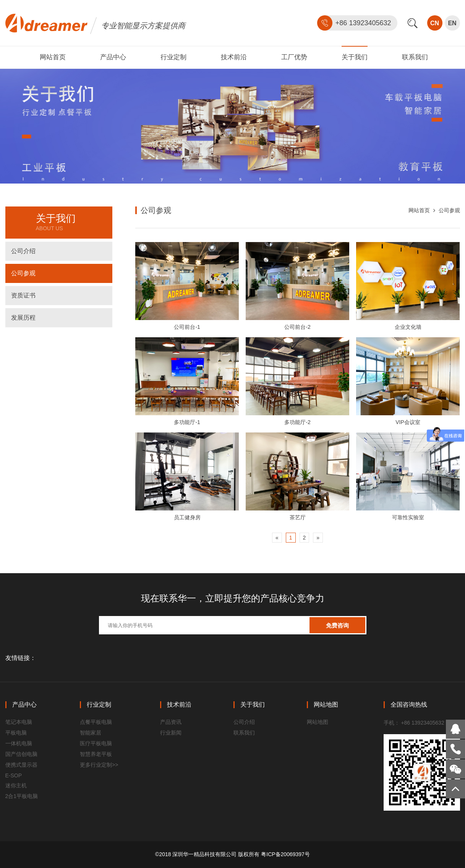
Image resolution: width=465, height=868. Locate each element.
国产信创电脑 (21, 754)
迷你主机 (16, 785)
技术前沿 (234, 57)
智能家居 (91, 733)
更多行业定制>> (99, 765)
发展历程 (23, 318)
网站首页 (53, 57)
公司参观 (23, 273)
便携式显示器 (21, 765)
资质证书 (23, 295)
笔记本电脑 (19, 722)
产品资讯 (171, 722)
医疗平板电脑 (96, 743)
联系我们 (415, 57)
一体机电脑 (19, 743)
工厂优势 (294, 57)
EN (452, 23)
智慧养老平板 (96, 754)
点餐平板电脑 (96, 722)
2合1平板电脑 (22, 796)
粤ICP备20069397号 (285, 854)
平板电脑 (16, 733)
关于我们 (355, 57)
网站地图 (318, 722)
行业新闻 (171, 733)
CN (435, 23)
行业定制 (173, 57)
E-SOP (14, 775)
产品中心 (113, 57)
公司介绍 (23, 251)
